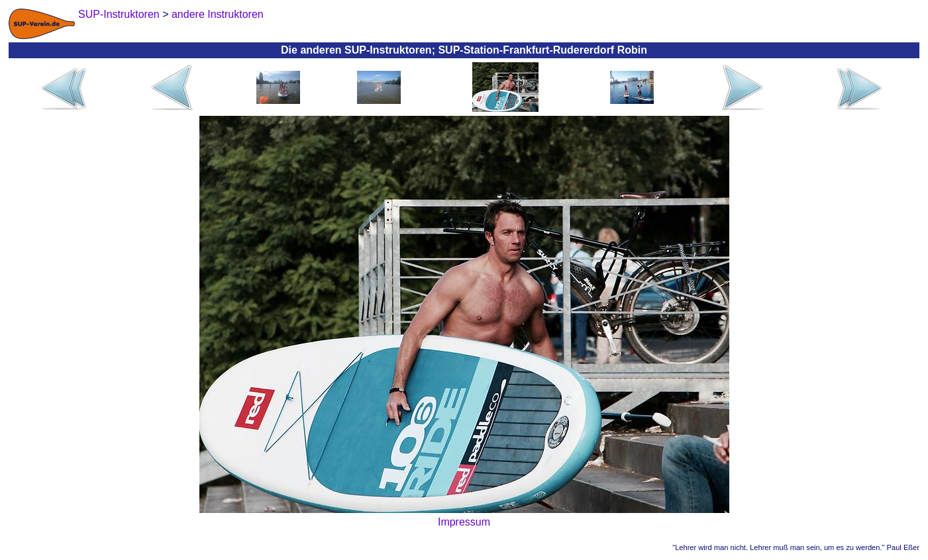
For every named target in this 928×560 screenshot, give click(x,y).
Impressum (464, 522)
